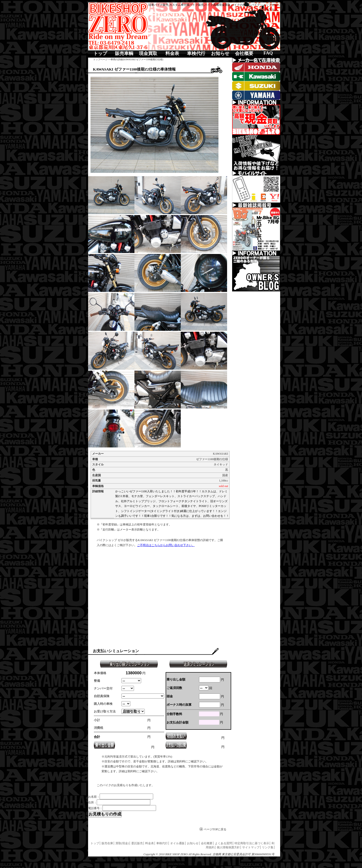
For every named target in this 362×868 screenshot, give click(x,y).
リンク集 (268, 847)
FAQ (268, 53)
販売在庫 (107, 843)
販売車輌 (124, 53)
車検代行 (196, 53)
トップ (100, 53)
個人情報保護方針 (228, 847)
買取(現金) (122, 843)
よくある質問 (223, 843)
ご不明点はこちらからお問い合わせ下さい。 (166, 545)
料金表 (172, 53)
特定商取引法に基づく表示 (252, 843)
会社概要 (244, 53)
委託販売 (137, 843)
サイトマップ (251, 847)
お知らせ (220, 53)
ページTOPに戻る (215, 829)
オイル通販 (177, 843)
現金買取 (148, 53)
